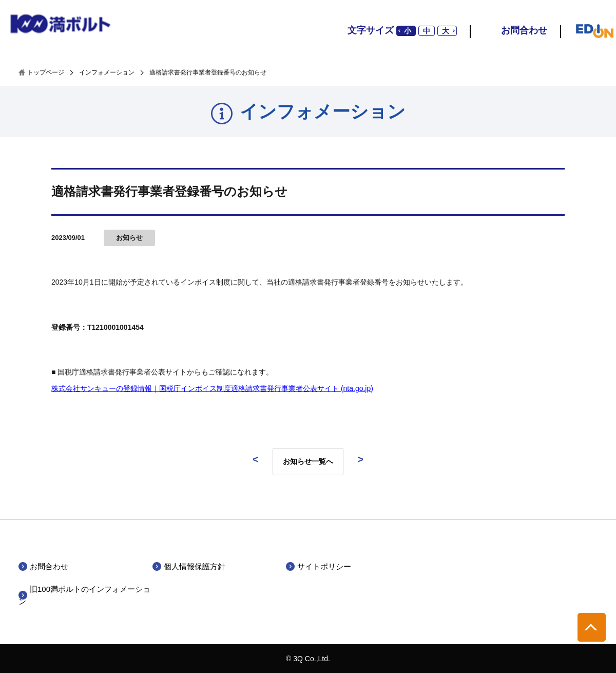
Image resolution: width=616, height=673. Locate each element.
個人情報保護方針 (195, 566)
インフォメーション (107, 72)
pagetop (592, 627)
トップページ (46, 72)
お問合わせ (524, 30)
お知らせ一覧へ (308, 461)
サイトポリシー (324, 566)
